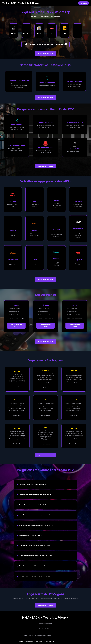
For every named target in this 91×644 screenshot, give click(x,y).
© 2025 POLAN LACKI (50, 642)
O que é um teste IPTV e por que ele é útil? (33, 485)
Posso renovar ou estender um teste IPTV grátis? (35, 576)
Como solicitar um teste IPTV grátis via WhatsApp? (35, 495)
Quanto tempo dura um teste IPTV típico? (33, 505)
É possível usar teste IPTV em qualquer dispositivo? (35, 515)
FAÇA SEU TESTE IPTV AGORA (46, 54)
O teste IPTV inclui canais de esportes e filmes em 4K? (36, 525)
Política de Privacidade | (26, 642)
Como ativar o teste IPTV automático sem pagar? (35, 546)
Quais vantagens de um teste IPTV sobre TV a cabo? (36, 556)
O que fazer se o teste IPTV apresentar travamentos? (36, 566)
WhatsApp (84, 3)
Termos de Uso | (39, 642)
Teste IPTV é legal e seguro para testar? (32, 535)
